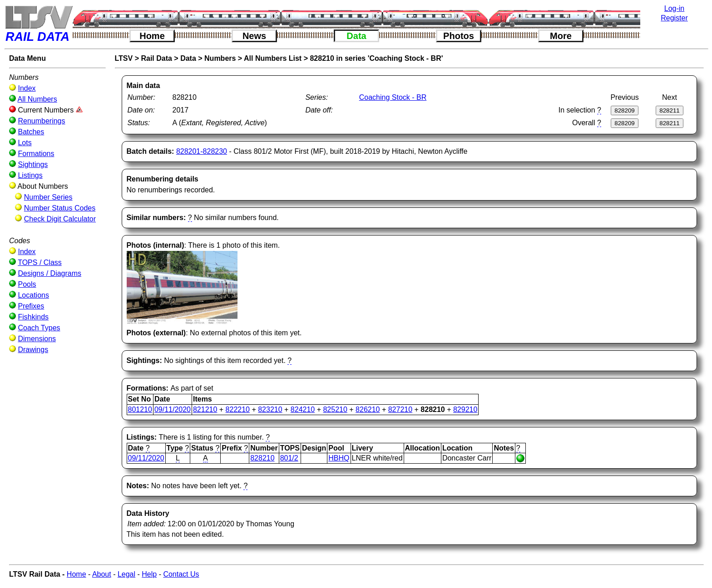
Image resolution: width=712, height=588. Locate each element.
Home (152, 36)
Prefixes (31, 306)
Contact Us (181, 574)
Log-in (674, 8)
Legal (126, 574)
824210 (303, 409)
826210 (368, 409)
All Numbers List (273, 58)
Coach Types (39, 328)
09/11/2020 (173, 409)
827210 (400, 409)
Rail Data (156, 58)
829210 (465, 409)
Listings (30, 175)
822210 (238, 409)
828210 (262, 458)
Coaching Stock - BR (393, 97)
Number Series (48, 197)
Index (27, 88)
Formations (36, 154)
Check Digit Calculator (60, 219)
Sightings (33, 164)
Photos (459, 36)
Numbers (220, 58)
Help (149, 574)
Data (356, 36)
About (102, 574)
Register (674, 18)
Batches (31, 132)
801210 (140, 409)
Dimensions (37, 339)
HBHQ (339, 458)
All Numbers (37, 99)
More (561, 36)
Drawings (33, 350)
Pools (27, 284)
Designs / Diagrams (49, 273)
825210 (335, 409)
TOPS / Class (40, 262)
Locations (33, 295)
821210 (205, 409)
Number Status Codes (60, 208)
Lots (25, 143)
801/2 (289, 458)
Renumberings (41, 121)
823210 (270, 409)
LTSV (124, 58)
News (254, 36)
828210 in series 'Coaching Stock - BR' (376, 58)
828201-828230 (202, 151)
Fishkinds (33, 317)
